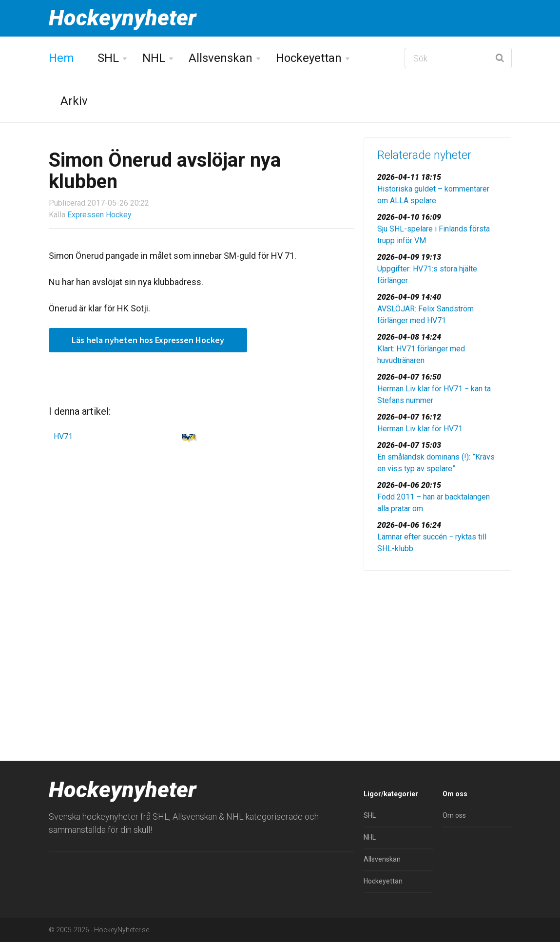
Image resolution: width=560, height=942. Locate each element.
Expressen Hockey (99, 215)
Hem (61, 58)
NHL (154, 58)
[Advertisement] (437, 646)
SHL (108, 58)
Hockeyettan (309, 58)
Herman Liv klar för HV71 (420, 429)
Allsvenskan (221, 58)
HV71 (63, 436)
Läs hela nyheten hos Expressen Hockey (148, 340)
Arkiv (74, 101)
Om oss (454, 815)
